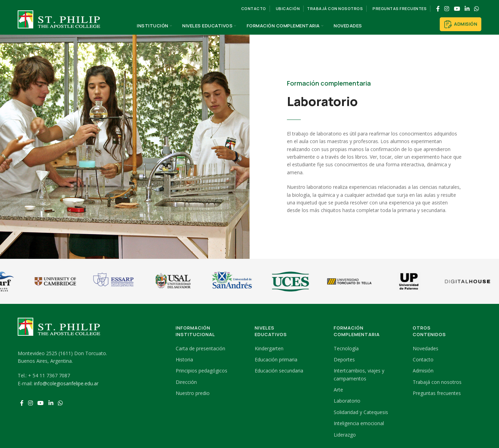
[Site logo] (59, 25)
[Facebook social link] (438, 9)
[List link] (210, 349)
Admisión (461, 24)
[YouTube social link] (457, 9)
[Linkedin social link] (467, 9)
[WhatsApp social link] (477, 9)
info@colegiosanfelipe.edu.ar (66, 383)
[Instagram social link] (447, 9)
